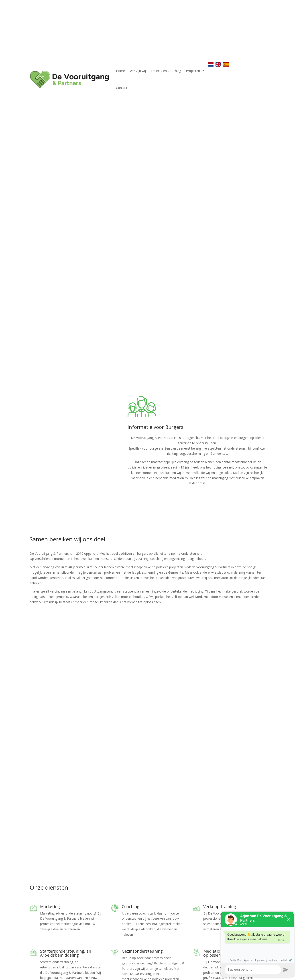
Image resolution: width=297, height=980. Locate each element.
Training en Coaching (166, 71)
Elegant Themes (56, 974)
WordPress (109, 974)
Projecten (193, 71)
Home (120, 71)
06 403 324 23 (47, 940)
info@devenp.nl (51, 946)
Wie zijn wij (138, 71)
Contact (122, 88)
